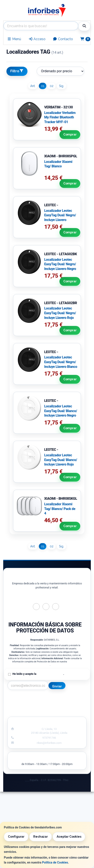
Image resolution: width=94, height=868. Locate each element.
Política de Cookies (55, 862)
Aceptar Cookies (69, 837)
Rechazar (40, 837)
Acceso (37, 39)
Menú (14, 39)
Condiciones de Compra (26, 707)
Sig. (61, 86)
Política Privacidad (26, 703)
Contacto (63, 39)
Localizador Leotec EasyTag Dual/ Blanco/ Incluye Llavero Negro (61, 411)
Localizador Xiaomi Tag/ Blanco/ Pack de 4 (60, 509)
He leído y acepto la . (38, 674)
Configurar (16, 837)
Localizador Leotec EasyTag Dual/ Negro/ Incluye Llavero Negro (60, 264)
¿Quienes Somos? (26, 712)
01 (43, 86)
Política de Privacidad (50, 674)
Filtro (17, 71)
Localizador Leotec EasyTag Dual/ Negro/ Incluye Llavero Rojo (60, 313)
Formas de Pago (68, 707)
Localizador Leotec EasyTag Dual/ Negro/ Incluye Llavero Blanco (61, 362)
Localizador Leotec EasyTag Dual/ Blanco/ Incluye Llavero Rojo (61, 460)
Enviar (57, 686)
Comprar (69, 135)
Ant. (33, 86)
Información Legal (68, 699)
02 (52, 86)
